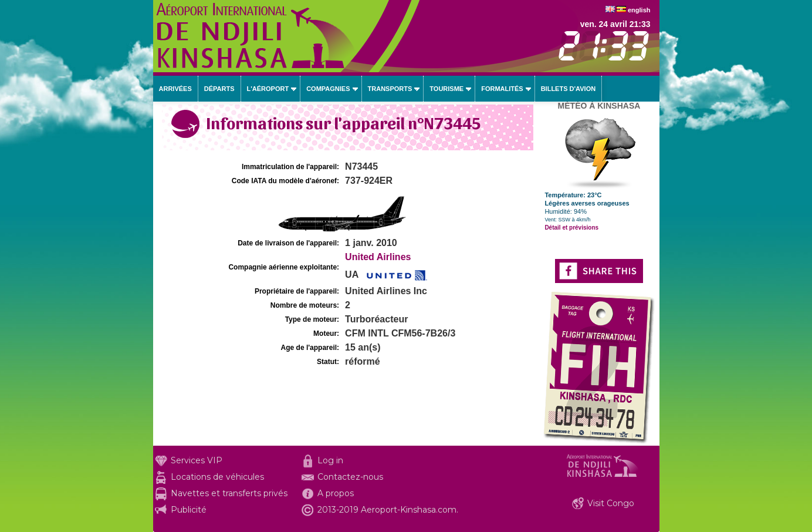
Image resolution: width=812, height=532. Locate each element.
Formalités (502, 89)
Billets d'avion (568, 89)
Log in (330, 460)
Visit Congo (611, 503)
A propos (336, 493)
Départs (219, 89)
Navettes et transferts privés (229, 493)
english (639, 10)
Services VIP (197, 460)
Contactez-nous (350, 477)
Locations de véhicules (217, 477)
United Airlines (378, 257)
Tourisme (446, 89)
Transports (390, 89)
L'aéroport (268, 89)
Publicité (189, 510)
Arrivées (175, 89)
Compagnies (328, 89)
